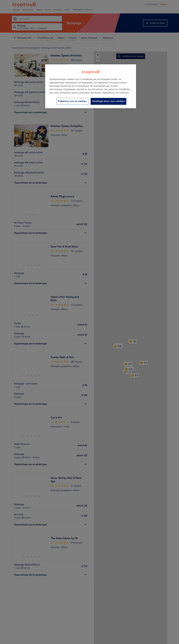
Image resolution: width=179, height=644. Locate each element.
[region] (91, 86)
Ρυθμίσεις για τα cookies (72, 101)
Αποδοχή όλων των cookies (108, 101)
